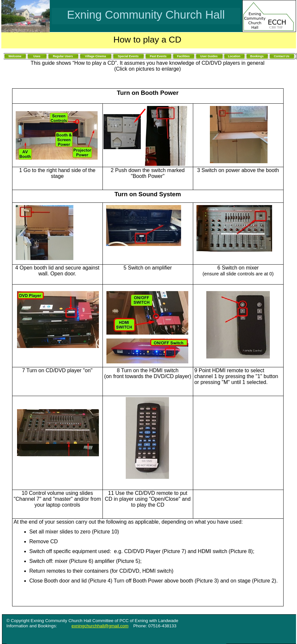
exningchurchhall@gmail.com (100, 626)
